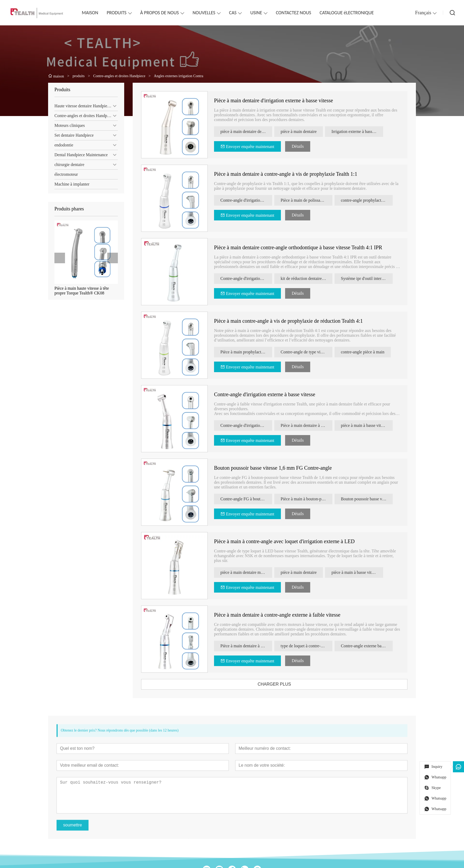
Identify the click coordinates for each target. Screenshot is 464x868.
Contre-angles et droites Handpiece (82, 116)
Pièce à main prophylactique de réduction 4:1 (253, 352)
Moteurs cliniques (68, 125)
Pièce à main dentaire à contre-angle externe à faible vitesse (284, 615)
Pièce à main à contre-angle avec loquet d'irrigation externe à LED (291, 541)
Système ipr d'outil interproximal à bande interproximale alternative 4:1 (374, 278)
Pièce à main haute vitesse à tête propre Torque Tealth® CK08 (80, 291)
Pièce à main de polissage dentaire (313, 200)
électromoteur (64, 174)
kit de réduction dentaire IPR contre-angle (313, 278)
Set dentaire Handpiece (72, 135)
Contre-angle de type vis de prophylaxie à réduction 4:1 (313, 352)
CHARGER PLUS (281, 684)
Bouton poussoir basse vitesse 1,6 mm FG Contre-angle (280, 468)
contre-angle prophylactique (372, 200)
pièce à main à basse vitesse (371, 425)
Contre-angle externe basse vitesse (374, 646)
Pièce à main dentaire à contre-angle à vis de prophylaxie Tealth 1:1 (293, 174)
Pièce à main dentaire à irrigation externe (313, 425)
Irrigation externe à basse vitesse (364, 131)
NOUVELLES (204, 13)
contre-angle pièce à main (370, 352)
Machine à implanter (70, 184)
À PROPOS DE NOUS (160, 13)
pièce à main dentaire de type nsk (253, 131)
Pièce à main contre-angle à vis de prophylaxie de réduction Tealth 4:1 (295, 321)
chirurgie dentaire (67, 165)
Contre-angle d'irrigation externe (253, 200)
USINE (256, 13)
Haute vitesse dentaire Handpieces (81, 106)
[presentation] (58, 258)
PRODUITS (117, 13)
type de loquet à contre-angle (312, 646)
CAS (233, 13)
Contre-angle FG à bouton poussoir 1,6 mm (253, 499)
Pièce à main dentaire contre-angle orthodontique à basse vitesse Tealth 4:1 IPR (305, 247)
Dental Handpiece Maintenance (79, 155)
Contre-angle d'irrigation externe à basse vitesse (272, 394)
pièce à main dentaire (305, 131)
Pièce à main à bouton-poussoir (313, 499)
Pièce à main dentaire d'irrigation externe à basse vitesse (280, 100)
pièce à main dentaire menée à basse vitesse (253, 572)
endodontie (62, 145)
